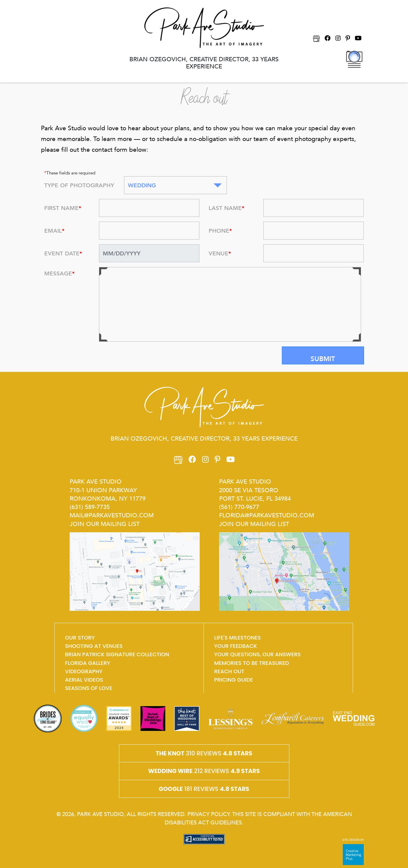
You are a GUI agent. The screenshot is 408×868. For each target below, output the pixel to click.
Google (171, 789)
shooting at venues (94, 646)
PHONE (220, 231)
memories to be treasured (252, 663)
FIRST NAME (63, 208)
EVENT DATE (63, 253)
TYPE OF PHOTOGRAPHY (79, 185)
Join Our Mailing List (105, 524)
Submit (323, 359)
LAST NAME (227, 208)
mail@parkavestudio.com (112, 515)
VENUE (220, 253)
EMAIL (54, 231)
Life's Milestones (238, 638)
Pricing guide (234, 680)
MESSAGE (59, 273)
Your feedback (236, 646)
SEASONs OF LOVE (89, 688)
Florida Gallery (88, 663)
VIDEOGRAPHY (84, 671)
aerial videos (84, 680)
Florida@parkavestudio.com (267, 515)
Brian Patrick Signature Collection (117, 654)
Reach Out (229, 671)
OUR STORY (80, 638)
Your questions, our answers (258, 654)
